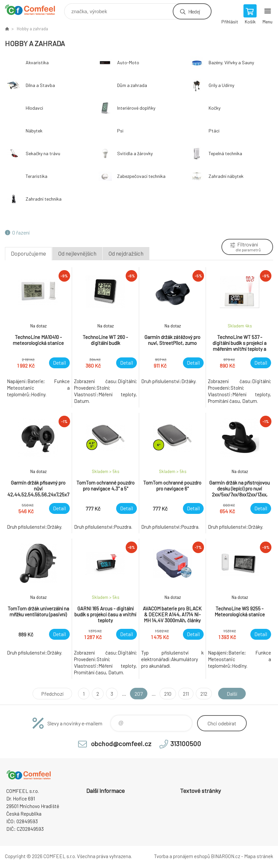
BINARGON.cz (226, 856)
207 (139, 694)
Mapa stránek (259, 856)
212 (204, 694)
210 (168, 694)
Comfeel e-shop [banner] (34, 10)
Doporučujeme (28, 253)
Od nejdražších (126, 253)
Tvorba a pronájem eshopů (182, 856)
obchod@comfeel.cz (121, 743)
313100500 (186, 743)
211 (186, 694)
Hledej (194, 11)
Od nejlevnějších (77, 253)
